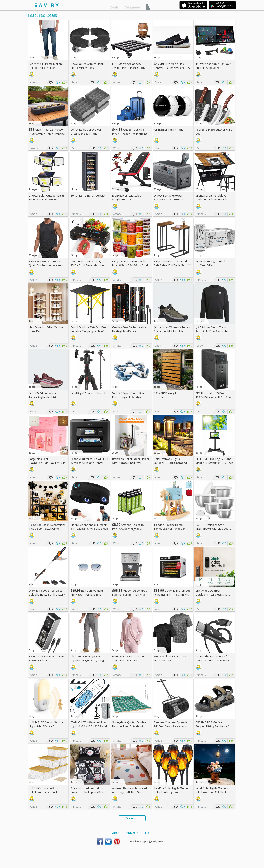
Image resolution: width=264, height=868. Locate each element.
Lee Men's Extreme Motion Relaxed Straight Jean (45, 66)
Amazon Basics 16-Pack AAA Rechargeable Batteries (128, 529)
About (117, 833)
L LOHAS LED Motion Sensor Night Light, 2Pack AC (46, 724)
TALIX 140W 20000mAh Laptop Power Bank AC (47, 658)
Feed (145, 833)
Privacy (132, 833)
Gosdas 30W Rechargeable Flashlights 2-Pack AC (129, 329)
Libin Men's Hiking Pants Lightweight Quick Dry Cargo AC (88, 660)
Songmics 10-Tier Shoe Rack (88, 195)
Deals (114, 7)
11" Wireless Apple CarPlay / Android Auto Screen (213, 66)
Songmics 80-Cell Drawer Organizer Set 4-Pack (86, 132)
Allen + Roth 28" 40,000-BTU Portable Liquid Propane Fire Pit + (47, 134)
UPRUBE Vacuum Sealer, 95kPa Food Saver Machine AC (87, 265)
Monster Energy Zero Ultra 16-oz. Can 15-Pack (214, 263)
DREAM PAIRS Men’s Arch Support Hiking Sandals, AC (212, 724)
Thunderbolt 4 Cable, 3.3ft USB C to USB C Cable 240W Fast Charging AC (212, 660)
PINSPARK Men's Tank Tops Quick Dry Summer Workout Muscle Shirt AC (46, 265)
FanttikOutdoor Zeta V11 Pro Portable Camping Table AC (88, 329)
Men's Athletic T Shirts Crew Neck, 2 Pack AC (171, 658)
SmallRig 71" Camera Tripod (88, 393)
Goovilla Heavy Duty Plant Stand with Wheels (87, 66)
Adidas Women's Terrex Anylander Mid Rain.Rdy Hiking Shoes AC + (172, 331)
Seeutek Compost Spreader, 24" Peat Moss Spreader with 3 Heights (172, 726)
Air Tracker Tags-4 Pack (168, 130)
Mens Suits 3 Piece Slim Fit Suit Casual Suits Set (128, 658)
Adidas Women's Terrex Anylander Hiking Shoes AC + (45, 397)
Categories (133, 7)
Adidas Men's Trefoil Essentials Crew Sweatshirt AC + (212, 331)
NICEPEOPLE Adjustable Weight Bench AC (127, 197)
